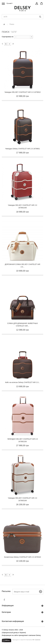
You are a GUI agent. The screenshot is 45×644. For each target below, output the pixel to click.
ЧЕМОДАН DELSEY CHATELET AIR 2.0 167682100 (22, 440)
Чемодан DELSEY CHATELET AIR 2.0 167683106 (22, 499)
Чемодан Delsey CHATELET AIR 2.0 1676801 (22, 149)
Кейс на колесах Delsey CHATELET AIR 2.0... (22, 382)
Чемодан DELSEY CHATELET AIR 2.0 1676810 (22, 92)
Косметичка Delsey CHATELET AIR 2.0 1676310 (22, 557)
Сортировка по (8, 37)
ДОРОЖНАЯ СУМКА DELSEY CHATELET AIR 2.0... (22, 266)
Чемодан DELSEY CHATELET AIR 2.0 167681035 (22, 206)
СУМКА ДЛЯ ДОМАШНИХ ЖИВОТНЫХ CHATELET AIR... (22, 325)
